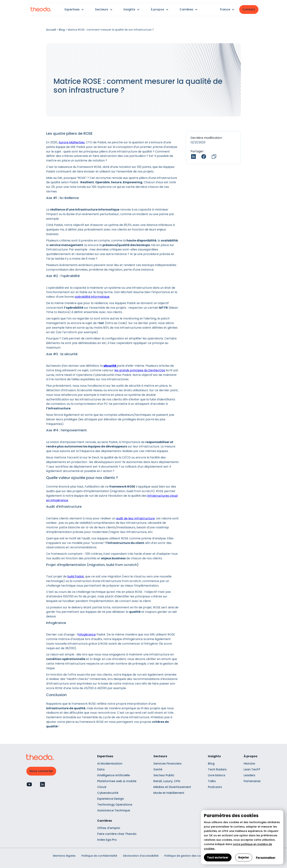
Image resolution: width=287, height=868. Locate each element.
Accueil (51, 30)
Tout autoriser (218, 857)
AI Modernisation (110, 764)
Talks (212, 781)
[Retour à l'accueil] (41, 10)
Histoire (249, 764)
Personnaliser (266, 858)
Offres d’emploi (109, 828)
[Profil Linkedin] (42, 784)
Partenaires (252, 781)
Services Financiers (167, 764)
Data (101, 769)
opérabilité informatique (92, 297)
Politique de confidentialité (99, 856)
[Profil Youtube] (29, 784)
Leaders (249, 775)
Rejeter (244, 857)
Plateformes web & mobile (117, 781)
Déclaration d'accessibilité (141, 856)
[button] (74, 10)
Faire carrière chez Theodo (117, 834)
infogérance (87, 634)
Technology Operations (115, 805)
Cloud (102, 787)
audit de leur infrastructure (135, 518)
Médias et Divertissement (172, 787)
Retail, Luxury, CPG (167, 781)
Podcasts (215, 787)
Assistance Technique (114, 810)
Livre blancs (217, 775)
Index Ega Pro (107, 840)
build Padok (76, 576)
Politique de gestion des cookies (186, 856)
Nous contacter (41, 771)
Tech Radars (217, 769)
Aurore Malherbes (72, 142)
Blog (62, 30)
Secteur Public (164, 775)
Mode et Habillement (169, 793)
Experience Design (111, 799)
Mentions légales (64, 856)
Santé (158, 769)
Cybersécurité (108, 793)
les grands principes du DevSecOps (140, 370)
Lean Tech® (252, 769)
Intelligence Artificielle (113, 775)
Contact (249, 9)
